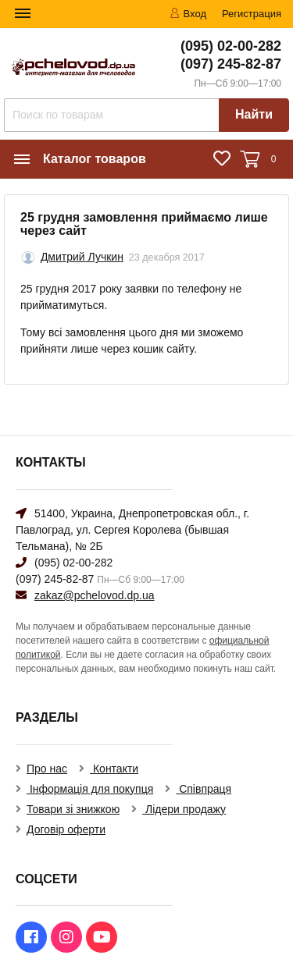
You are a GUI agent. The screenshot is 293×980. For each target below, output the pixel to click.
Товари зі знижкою (73, 809)
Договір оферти (66, 829)
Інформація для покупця (90, 789)
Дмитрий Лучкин (82, 257)
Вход (188, 14)
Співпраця (204, 789)
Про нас (47, 769)
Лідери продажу (184, 809)
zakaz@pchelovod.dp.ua (95, 595)
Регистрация (252, 14)
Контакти (114, 769)
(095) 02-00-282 (231, 46)
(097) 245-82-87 (231, 64)
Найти (254, 114)
